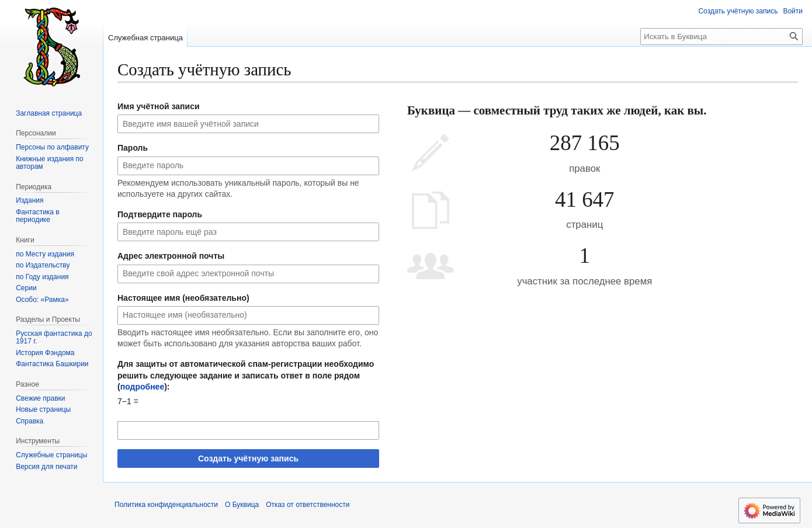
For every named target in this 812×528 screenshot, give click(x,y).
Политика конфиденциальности (166, 505)
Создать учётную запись (248, 458)
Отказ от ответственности (308, 505)
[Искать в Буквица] (721, 37)
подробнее (143, 387)
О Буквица (242, 505)
